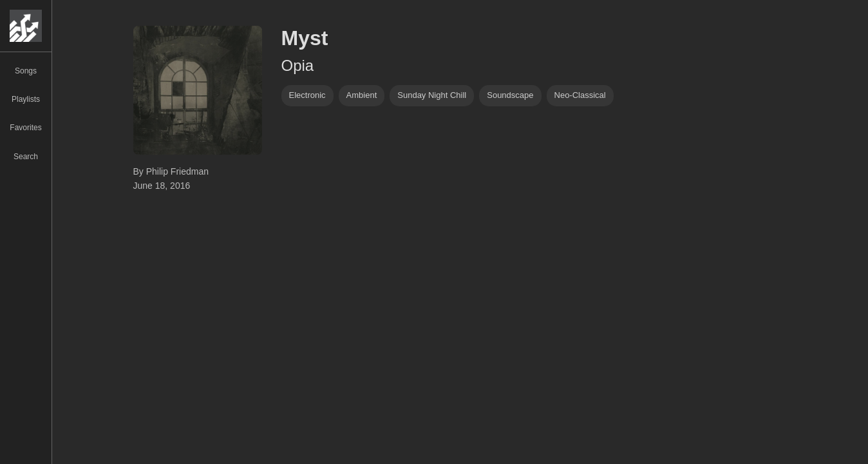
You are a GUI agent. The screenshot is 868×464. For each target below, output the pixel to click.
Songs (26, 71)
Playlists (26, 99)
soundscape (510, 95)
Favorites (25, 128)
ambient (362, 95)
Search (26, 157)
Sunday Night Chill (432, 95)
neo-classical (580, 95)
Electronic (307, 95)
